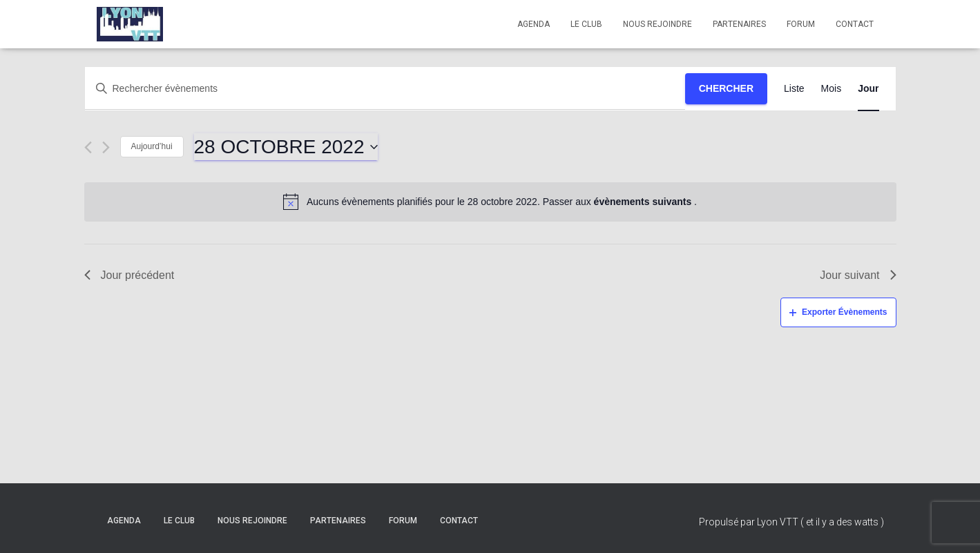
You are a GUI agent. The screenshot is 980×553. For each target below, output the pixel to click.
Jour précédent (129, 275)
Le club (586, 24)
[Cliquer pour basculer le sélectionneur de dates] (286, 147)
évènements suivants (644, 202)
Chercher (726, 88)
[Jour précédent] (88, 147)
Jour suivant (858, 275)
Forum (801, 24)
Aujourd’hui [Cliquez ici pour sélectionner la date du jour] (152, 146)
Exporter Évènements (838, 312)
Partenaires (739, 24)
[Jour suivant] (106, 147)
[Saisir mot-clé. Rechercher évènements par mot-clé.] (385, 89)
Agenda (534, 24)
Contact (855, 24)
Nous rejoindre (657, 24)
